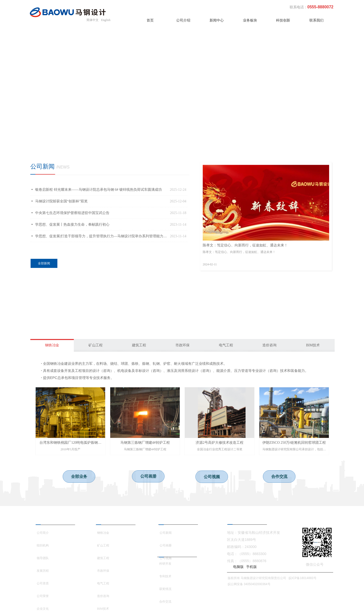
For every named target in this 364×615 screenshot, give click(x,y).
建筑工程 (139, 345)
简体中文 (93, 20)
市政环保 (183, 345)
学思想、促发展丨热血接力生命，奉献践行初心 (72, 225)
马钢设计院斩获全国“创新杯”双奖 (61, 201)
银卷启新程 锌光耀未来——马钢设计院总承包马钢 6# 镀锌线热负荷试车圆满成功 (98, 190)
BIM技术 (313, 345)
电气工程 (226, 345)
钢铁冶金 (52, 345)
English (106, 20)
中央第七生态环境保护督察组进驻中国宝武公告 (72, 213)
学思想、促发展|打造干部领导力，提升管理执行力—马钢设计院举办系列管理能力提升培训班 (101, 236)
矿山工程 (96, 345)
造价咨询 (269, 345)
